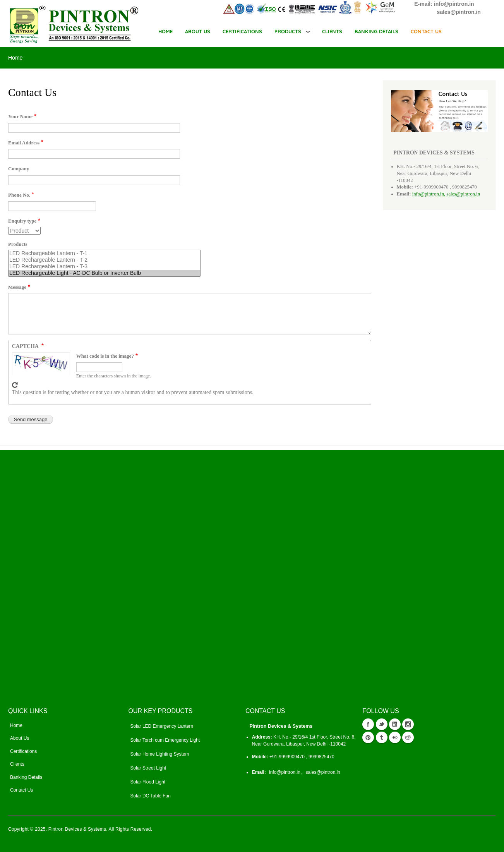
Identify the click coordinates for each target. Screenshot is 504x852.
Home (165, 31)
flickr (395, 737)
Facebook (368, 724)
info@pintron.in (285, 772)
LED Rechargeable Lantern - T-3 (104, 267)
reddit (408, 737)
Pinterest (368, 737)
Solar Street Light (148, 768)
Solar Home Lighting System (160, 754)
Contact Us (21, 790)
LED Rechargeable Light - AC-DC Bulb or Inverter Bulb (104, 273)
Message (17, 287)
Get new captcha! (15, 385)
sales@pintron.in (323, 772)
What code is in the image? (105, 356)
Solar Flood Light (148, 782)
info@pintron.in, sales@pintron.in (446, 194)
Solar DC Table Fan (151, 796)
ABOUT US (198, 31)
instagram (408, 724)
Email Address (24, 143)
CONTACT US (426, 31)
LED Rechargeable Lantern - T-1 (104, 253)
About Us (20, 738)
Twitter (382, 724)
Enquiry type (22, 221)
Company (19, 169)
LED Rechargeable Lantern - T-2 (104, 260)
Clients (17, 764)
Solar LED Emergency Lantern (162, 726)
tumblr (382, 737)
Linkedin (395, 724)
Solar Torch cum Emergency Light (165, 740)
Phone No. (19, 195)
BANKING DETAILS (376, 31)
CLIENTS (332, 31)
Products (288, 31)
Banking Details (26, 777)
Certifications (23, 751)
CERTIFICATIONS (242, 31)
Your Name (20, 116)
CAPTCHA (26, 346)
